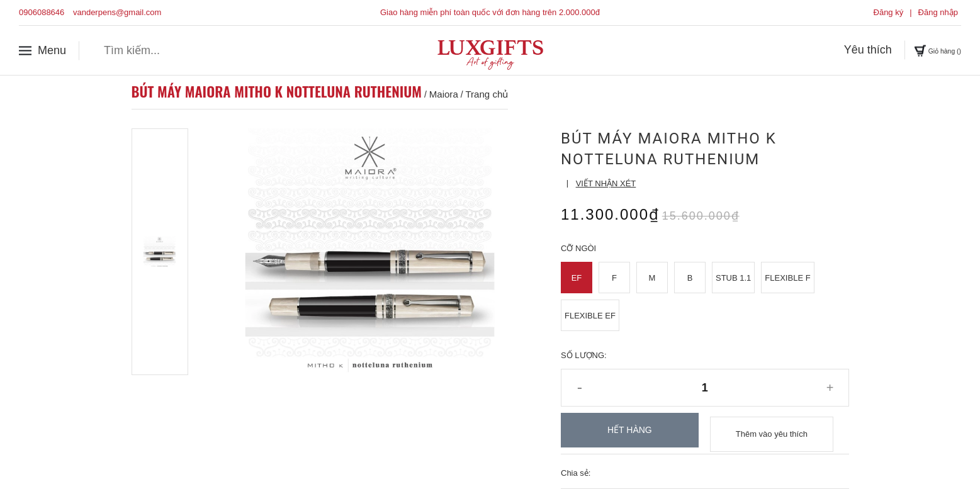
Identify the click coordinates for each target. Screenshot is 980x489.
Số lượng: (584, 355)
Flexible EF (590, 316)
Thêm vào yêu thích (772, 430)
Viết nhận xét (606, 183)
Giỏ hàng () (925, 50)
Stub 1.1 (733, 278)
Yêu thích (842, 50)
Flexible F (787, 278)
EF (577, 278)
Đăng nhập (938, 12)
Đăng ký (889, 12)
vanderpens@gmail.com (117, 12)
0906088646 (42, 12)
